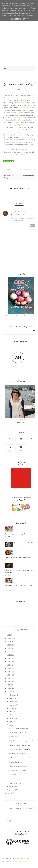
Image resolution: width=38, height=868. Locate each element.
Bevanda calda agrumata (17, 754)
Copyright (8, 821)
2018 (9, 662)
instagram (21, 440)
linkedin (10, 448)
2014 (9, 675)
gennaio (12, 790)
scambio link (13, 737)
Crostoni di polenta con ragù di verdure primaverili (18, 535)
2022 (9, 648)
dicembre (13, 695)
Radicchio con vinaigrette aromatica (21, 758)
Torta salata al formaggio (17, 771)
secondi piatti (29, 809)
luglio (11, 712)
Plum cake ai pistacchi (16, 783)
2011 (9, 685)
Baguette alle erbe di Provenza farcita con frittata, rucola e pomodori (18, 587)
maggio (12, 718)
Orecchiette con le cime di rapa (19, 745)
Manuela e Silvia (19, 212)
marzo (12, 725)
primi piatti (19, 809)
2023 (9, 645)
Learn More (16, 19)
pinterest (32, 440)
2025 (9, 638)
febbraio (12, 787)
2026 (9, 635)
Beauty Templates (23, 859)
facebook (10, 440)
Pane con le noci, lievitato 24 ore (25, 543)
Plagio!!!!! (12, 775)
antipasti (11, 809)
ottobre (12, 702)
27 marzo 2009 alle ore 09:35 (18, 215)
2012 (9, 682)
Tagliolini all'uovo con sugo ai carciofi (22, 741)
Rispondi (32, 225)
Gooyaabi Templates (21, 861)
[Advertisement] (19, 39)
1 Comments (7, 170)
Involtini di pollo (15, 779)
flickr (21, 448)
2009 (9, 692)
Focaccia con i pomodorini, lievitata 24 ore (19, 557)
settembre (13, 705)
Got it (26, 19)
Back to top (30, 864)
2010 (9, 688)
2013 (9, 678)
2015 (9, 672)
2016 (9, 668)
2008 (9, 793)
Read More (21, 422)
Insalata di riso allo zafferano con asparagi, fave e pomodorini (21, 571)
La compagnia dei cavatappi (18, 732)
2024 (9, 642)
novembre (13, 698)
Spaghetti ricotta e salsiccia (18, 766)
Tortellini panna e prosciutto (19, 728)
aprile (11, 722)
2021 (9, 652)
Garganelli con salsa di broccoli (19, 749)
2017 (9, 665)
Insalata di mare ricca (16, 762)
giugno (12, 715)
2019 (9, 658)
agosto (12, 708)
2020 (9, 655)
